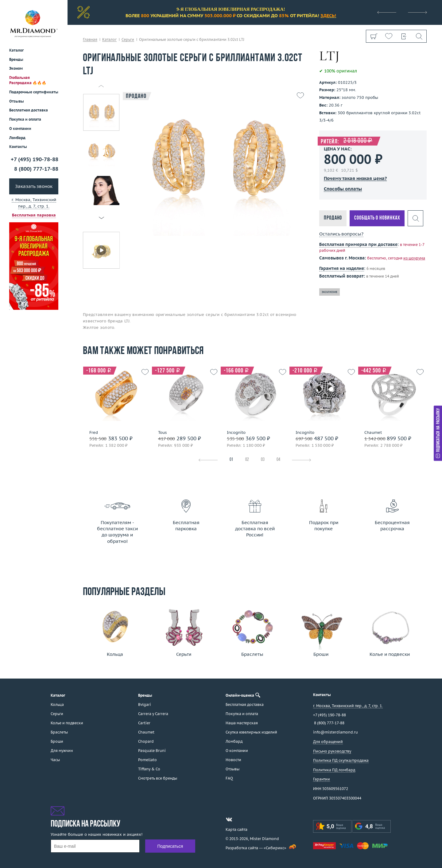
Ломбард (17, 138)
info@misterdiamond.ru (335, 732)
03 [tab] (263, 460)
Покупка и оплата (25, 119)
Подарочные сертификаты (34, 92)
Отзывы (17, 101)
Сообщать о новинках (377, 218)
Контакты (18, 147)
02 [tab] (247, 460)
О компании (20, 128)
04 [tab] (278, 460)
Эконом (16, 68)
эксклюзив (330, 292)
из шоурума (414, 258)
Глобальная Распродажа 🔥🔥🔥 (28, 80)
